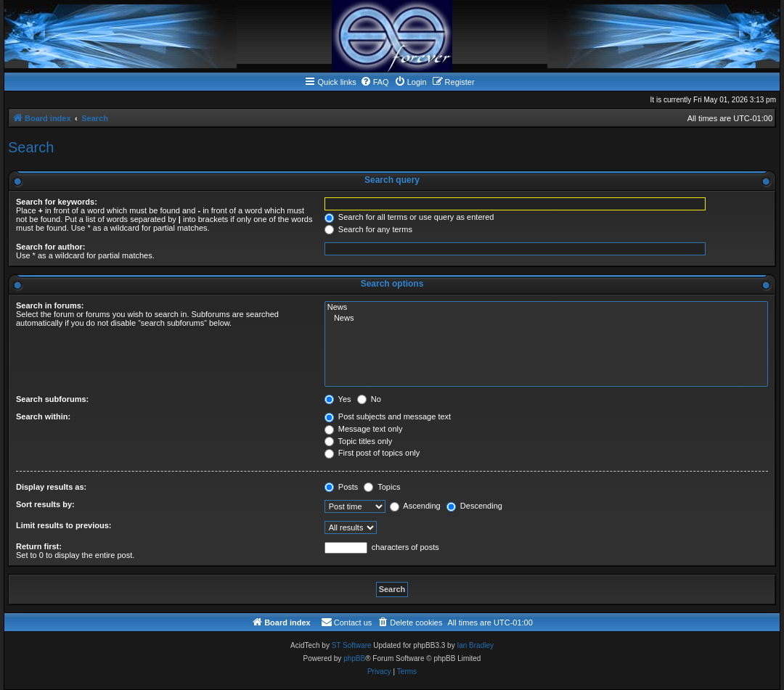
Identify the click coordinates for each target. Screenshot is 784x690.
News (546, 308)
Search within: (43, 416)
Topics (382, 487)
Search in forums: (50, 305)
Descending (474, 506)
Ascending (415, 506)
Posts (342, 487)
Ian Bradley (475, 645)
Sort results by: (45, 504)
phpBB (354, 658)
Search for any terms (368, 229)
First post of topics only (372, 453)
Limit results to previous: (64, 525)
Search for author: (50, 247)
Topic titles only (358, 441)
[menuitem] (375, 82)
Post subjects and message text (388, 416)
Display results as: (51, 487)
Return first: (39, 546)
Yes (338, 399)
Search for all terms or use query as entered (409, 217)
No (369, 399)
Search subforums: (52, 399)
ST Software (352, 645)
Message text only (364, 429)
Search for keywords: (57, 202)
